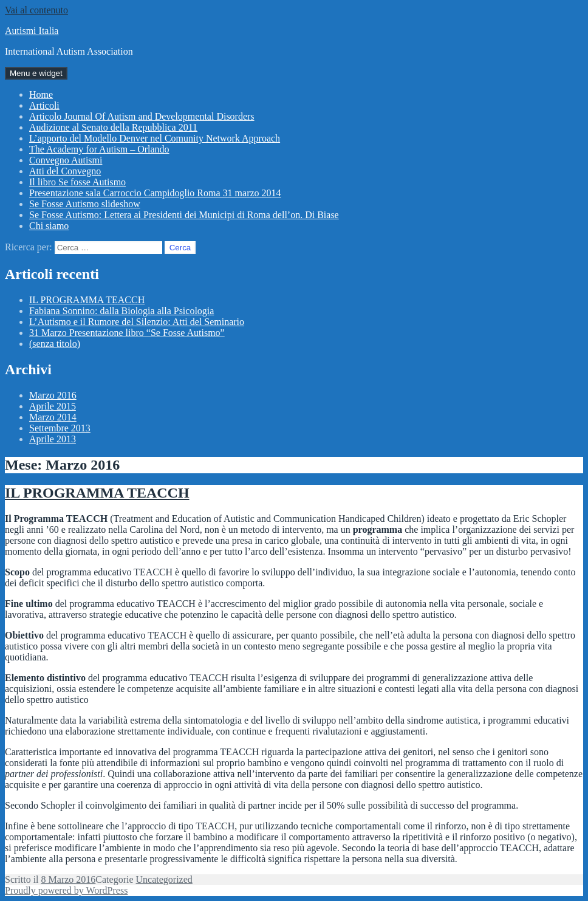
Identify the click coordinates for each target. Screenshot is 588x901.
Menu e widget (36, 73)
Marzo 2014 (53, 417)
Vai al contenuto (36, 10)
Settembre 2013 (60, 428)
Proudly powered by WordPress (66, 890)
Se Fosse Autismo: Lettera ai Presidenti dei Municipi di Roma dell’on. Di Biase (184, 215)
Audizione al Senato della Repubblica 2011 (113, 127)
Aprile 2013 (53, 439)
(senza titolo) (55, 344)
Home (41, 94)
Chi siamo (49, 226)
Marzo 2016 (53, 395)
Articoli (44, 105)
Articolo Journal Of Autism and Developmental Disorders (142, 116)
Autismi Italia (32, 31)
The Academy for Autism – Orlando (99, 149)
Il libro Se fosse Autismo (77, 182)
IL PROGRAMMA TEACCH (87, 300)
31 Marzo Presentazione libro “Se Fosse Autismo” (127, 333)
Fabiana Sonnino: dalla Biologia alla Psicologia (121, 311)
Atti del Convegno (65, 171)
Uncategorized (164, 879)
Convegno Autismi (66, 160)
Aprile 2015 (53, 406)
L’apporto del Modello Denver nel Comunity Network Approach (155, 138)
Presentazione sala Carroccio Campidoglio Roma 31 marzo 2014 (155, 193)
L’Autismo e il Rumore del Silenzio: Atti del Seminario (137, 322)
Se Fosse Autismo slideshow (85, 204)
